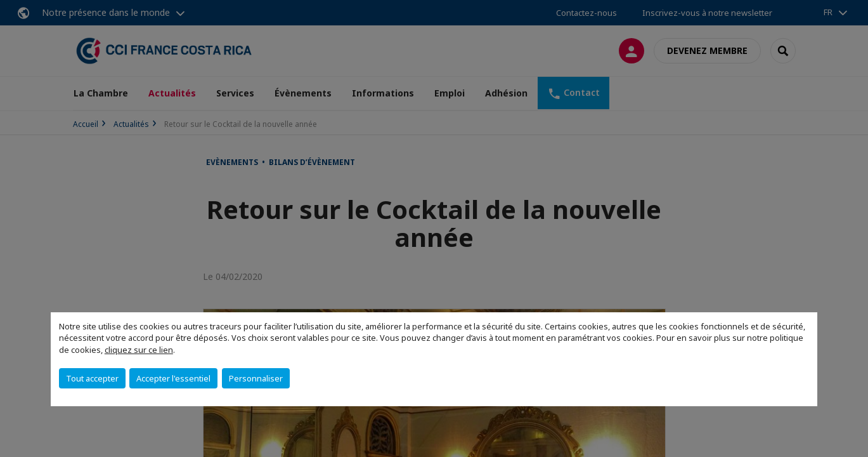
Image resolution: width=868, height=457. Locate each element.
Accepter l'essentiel (173, 378)
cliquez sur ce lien (139, 350)
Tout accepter (92, 378)
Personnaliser (256, 378)
